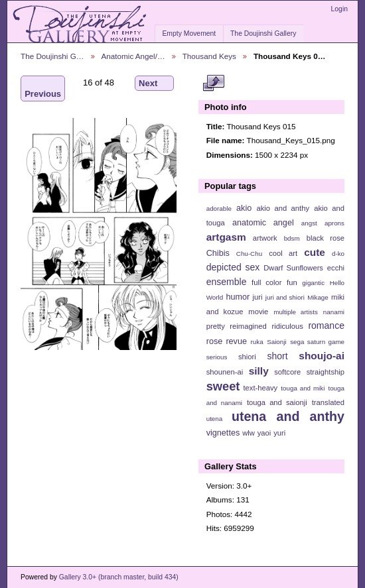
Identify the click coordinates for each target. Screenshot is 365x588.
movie (258, 312)
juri (258, 297)
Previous (43, 88)
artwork (265, 238)
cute (315, 252)
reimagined (248, 326)
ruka (257, 342)
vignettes (223, 433)
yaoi (264, 433)
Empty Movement (189, 33)
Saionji (276, 342)
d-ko (338, 254)
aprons (334, 223)
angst (309, 223)
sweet (223, 386)
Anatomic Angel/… (133, 56)
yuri (279, 433)
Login (339, 9)
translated (328, 402)
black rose (326, 238)
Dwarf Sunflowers (293, 268)
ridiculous (287, 326)
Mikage (318, 297)
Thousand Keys (209, 56)
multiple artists (296, 312)
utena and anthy (288, 416)
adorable (219, 208)
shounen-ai (225, 372)
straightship (326, 372)
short (277, 356)
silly (259, 371)
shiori (247, 357)
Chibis (218, 253)
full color (266, 282)
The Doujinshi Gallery (263, 33)
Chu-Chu (249, 254)
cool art (283, 253)
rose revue (227, 341)
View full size (213, 84)
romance (326, 325)
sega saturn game (317, 342)
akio (244, 208)
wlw (249, 433)
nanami (334, 312)
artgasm (226, 237)
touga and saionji (277, 402)
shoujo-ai (322, 356)
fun (292, 282)
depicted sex (233, 267)
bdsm (292, 238)
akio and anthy (283, 208)
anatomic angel (263, 223)
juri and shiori (285, 297)
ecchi (336, 268)
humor (238, 297)
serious (217, 357)
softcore (287, 372)
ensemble (227, 282)
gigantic (313, 283)
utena (215, 419)
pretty (216, 326)
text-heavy (260, 388)
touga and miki (303, 388)
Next (154, 84)
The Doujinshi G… (52, 56)
